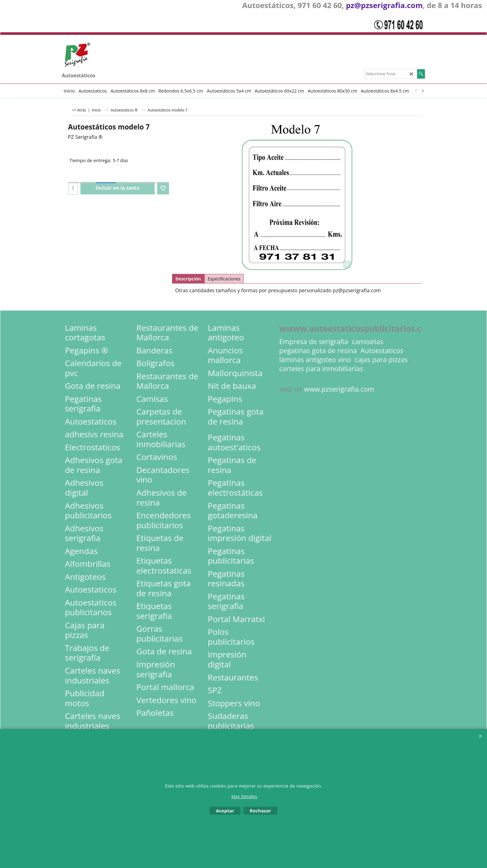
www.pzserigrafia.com (339, 389)
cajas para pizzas (381, 359)
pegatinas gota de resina (318, 350)
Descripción (188, 279)
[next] (422, 91)
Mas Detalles (244, 796)
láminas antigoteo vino (315, 359)
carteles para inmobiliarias (321, 368)
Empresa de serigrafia (314, 341)
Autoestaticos (382, 350)
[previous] (416, 91)
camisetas (368, 341)
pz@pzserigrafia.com (384, 5)
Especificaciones (224, 279)
